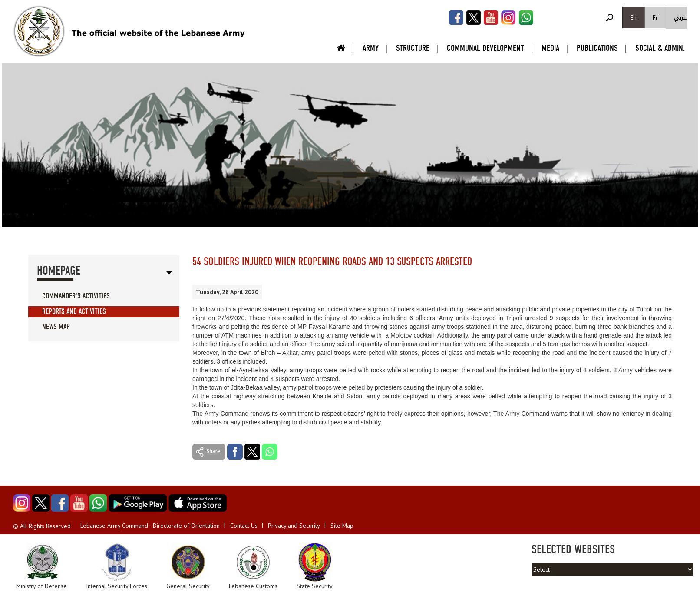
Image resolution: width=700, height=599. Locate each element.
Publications (597, 48)
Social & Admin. (660, 48)
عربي (680, 18)
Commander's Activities (76, 296)
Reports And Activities (74, 312)
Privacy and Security (294, 526)
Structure (413, 48)
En (634, 17)
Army (371, 48)
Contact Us (244, 526)
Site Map (342, 526)
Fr (655, 17)
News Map (56, 327)
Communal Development (485, 48)
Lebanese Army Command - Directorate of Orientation (150, 526)
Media (550, 48)
